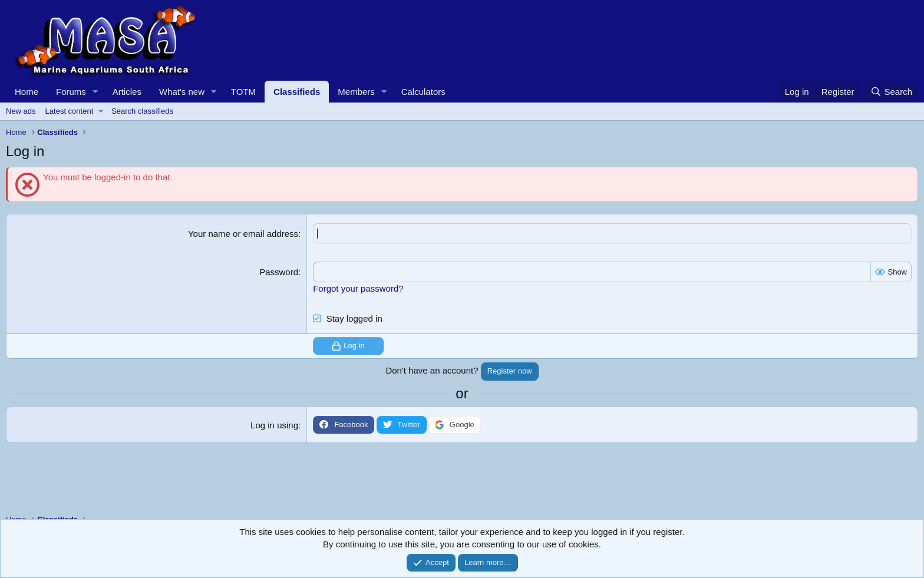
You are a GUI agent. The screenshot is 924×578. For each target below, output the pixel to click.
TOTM (243, 92)
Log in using (274, 425)
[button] (95, 92)
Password (279, 272)
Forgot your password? (358, 288)
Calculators (423, 92)
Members (356, 92)
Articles (127, 92)
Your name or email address (243, 234)
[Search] (891, 92)
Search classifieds (142, 111)
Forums (71, 92)
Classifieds (297, 92)
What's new (182, 92)
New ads (21, 111)
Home (27, 92)
